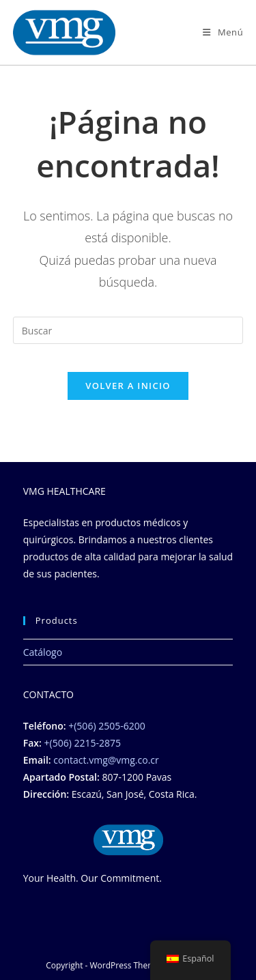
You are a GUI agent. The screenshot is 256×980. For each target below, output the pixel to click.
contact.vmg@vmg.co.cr (106, 760)
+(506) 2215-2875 (83, 743)
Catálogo (43, 652)
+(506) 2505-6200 (106, 726)
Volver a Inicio (128, 386)
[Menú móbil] (223, 32)
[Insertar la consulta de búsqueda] (128, 330)
